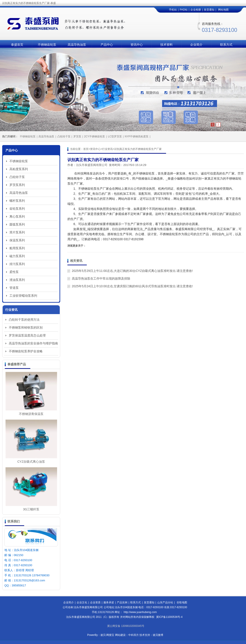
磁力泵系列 (17, 256)
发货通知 (209, 10)
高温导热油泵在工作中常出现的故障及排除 (101, 278)
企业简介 (196, 45)
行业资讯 (107, 149)
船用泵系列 (17, 248)
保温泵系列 (17, 240)
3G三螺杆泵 (31, 509)
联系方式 (226, 45)
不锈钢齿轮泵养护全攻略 (26, 351)
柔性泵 (14, 272)
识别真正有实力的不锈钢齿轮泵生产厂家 (138, 149)
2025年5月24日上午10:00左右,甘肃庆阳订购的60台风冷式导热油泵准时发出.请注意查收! (132, 286)
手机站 (173, 10)
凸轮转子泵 (64, 136)
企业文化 (82, 602)
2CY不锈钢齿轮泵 (95, 136)
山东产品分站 (165, 602)
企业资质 (95, 602)
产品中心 (107, 45)
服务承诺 (109, 602)
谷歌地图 (182, 602)
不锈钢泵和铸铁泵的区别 (26, 327)
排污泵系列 (17, 264)
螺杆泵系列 (17, 201)
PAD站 (184, 10)
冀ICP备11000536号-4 (169, 617)
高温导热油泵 (77, 45)
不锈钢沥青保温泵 (31, 414)
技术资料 (166, 45)
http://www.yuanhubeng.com (140, 612)
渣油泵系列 (17, 280)
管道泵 (14, 288)
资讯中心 (137, 45)
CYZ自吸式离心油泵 (31, 462)
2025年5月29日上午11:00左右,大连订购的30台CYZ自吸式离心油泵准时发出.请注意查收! (132, 271)
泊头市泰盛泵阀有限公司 (92, 165)
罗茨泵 (77, 136)
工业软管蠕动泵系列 (23, 296)
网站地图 (223, 10)
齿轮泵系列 (17, 209)
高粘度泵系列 (19, 169)
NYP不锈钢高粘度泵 (137, 136)
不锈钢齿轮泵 (47, 45)
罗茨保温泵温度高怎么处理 (27, 335)
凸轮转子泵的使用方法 (24, 320)
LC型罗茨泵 (115, 136)
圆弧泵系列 (17, 224)
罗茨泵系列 (17, 185)
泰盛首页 (17, 45)
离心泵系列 (17, 216)
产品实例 (122, 602)
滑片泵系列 (17, 232)
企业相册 (196, 10)
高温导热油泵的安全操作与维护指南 (33, 343)
